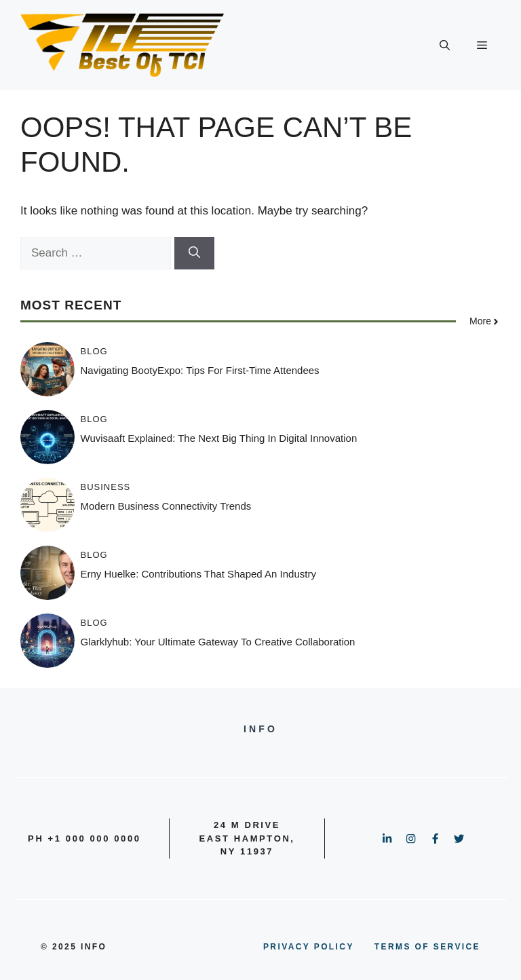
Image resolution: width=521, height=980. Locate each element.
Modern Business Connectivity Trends (166, 506)
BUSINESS (106, 487)
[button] (445, 45)
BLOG (94, 351)
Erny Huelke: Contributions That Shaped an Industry (198, 574)
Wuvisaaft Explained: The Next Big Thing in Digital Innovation (219, 438)
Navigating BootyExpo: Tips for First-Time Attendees (200, 370)
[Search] (194, 253)
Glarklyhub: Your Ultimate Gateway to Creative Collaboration (218, 642)
